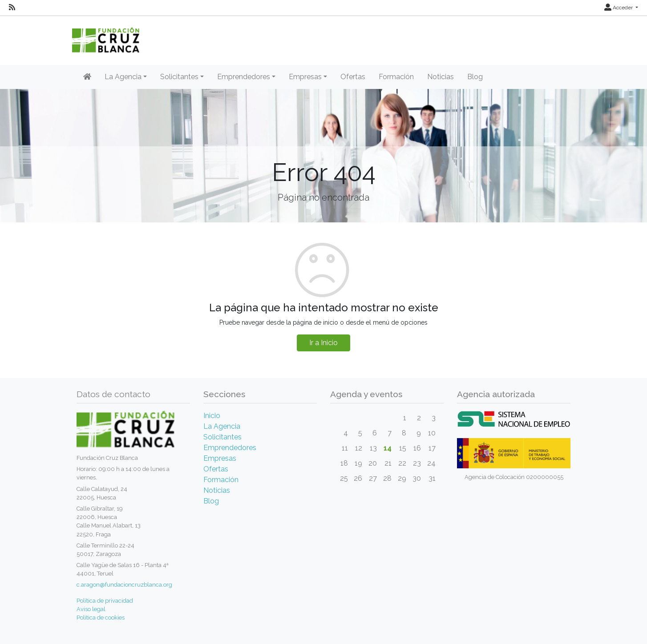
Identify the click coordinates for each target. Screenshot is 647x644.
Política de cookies (101, 618)
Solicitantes (222, 437)
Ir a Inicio (323, 343)
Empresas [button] (305, 77)
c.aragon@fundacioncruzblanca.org (124, 585)
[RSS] (12, 8)
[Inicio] (87, 77)
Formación (396, 77)
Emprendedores (230, 448)
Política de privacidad (105, 601)
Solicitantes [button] (179, 77)
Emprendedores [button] (244, 77)
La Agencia (222, 426)
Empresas (220, 458)
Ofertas (353, 77)
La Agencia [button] (123, 77)
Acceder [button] (619, 8)
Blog (475, 77)
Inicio (212, 416)
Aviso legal (91, 609)
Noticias (441, 77)
